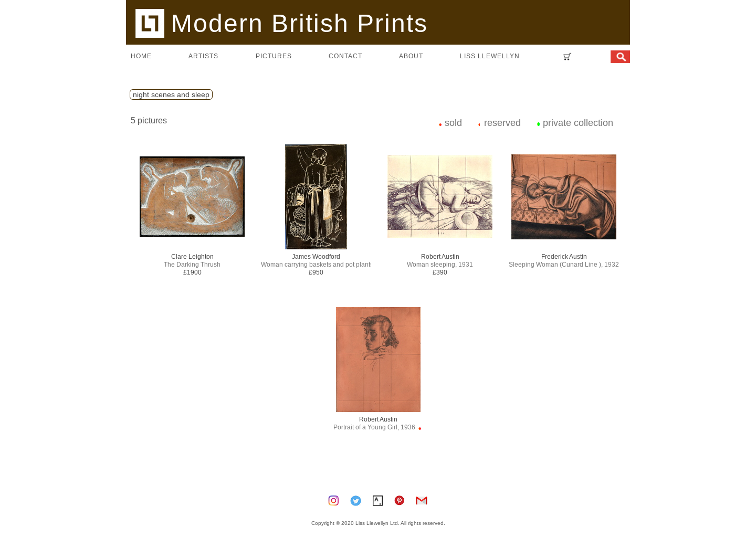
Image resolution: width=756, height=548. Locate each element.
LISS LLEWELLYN (490, 56)
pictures (274, 56)
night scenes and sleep (171, 94)
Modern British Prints (282, 23)
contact (345, 56)
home (141, 56)
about (411, 56)
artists (203, 56)
